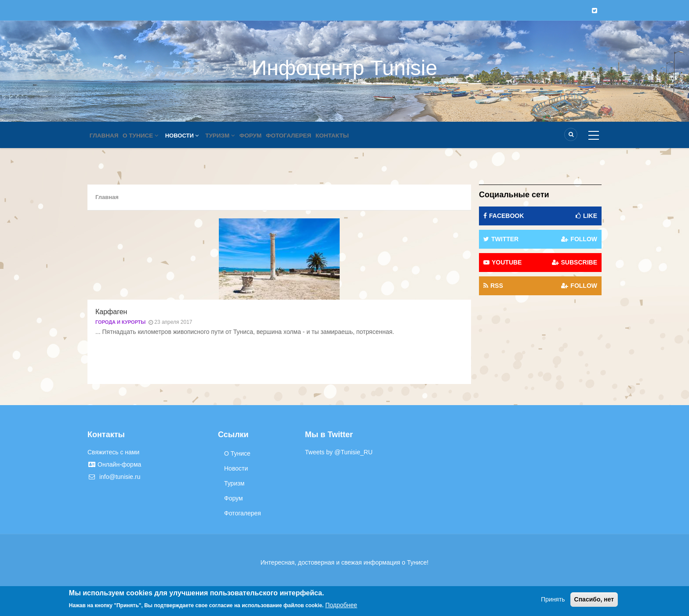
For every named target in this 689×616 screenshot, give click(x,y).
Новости (188, 136)
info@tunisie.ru (114, 477)
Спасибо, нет (594, 599)
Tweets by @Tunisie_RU (339, 452)
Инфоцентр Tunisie (344, 68)
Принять (553, 599)
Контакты (350, 136)
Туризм (228, 136)
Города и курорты (120, 322)
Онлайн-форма (114, 464)
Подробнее (341, 605)
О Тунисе (145, 136)
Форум (262, 136)
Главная (106, 136)
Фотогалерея (303, 136)
